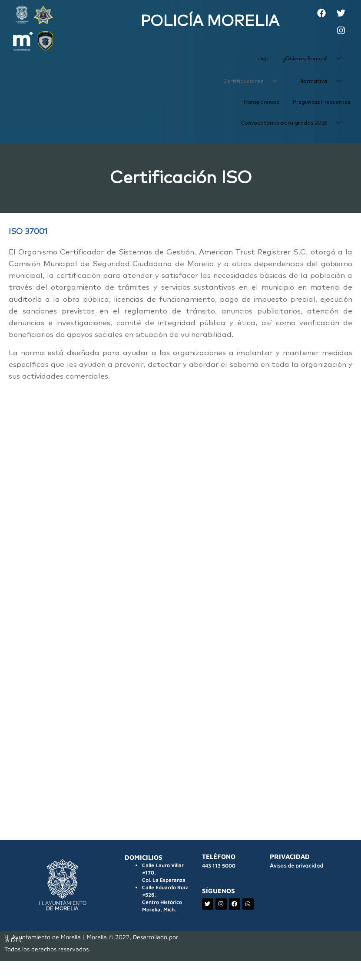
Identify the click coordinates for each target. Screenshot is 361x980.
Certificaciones (253, 82)
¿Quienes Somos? (315, 59)
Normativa (323, 82)
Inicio (263, 59)
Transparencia (261, 102)
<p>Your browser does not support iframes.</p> (180, 589)
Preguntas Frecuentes (321, 102)
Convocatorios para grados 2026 (294, 123)
